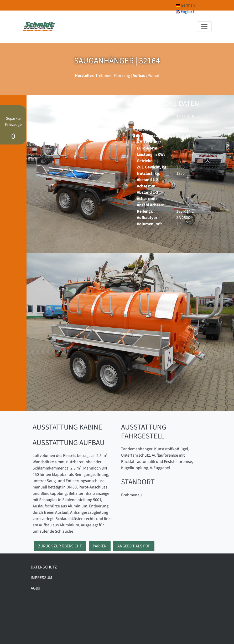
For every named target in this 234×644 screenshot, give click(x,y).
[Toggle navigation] (204, 27)
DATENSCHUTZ (44, 567)
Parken (100, 546)
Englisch (186, 12)
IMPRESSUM (41, 578)
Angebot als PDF (134, 546)
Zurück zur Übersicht (60, 546)
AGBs (35, 588)
